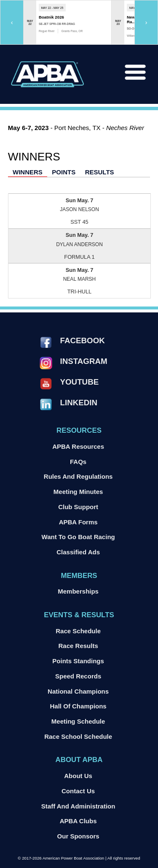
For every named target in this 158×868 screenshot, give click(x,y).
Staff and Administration (78, 806)
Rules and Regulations (78, 476)
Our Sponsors (78, 836)
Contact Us (78, 791)
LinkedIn (79, 403)
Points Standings (78, 661)
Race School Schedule (78, 736)
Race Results (78, 646)
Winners (28, 172)
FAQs (78, 462)
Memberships (78, 591)
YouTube (80, 382)
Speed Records (78, 676)
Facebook (83, 340)
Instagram (84, 361)
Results (100, 172)
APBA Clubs (78, 821)
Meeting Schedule (78, 721)
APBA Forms (78, 522)
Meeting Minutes (78, 492)
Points (64, 172)
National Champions (78, 691)
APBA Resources (78, 446)
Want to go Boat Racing (78, 537)
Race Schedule (78, 631)
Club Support (78, 507)
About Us (78, 776)
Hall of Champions (78, 706)
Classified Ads (78, 552)
